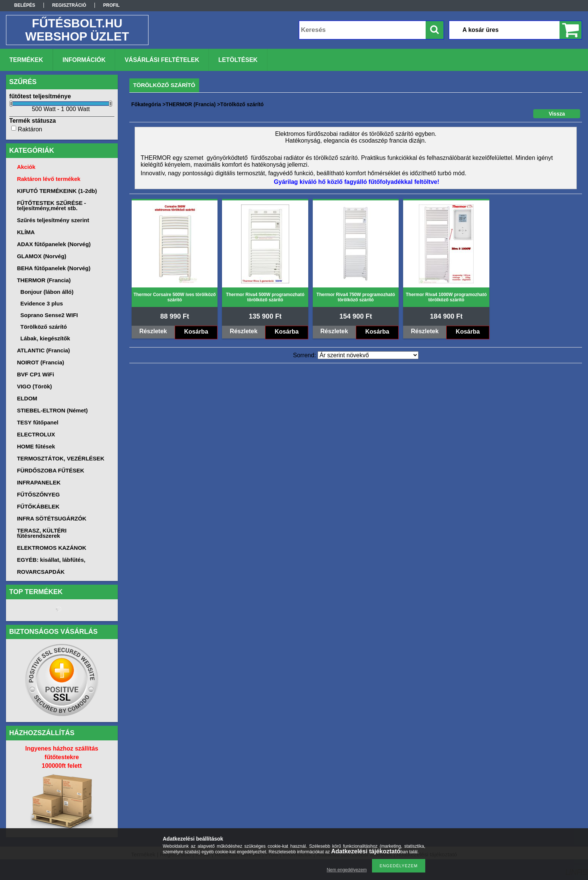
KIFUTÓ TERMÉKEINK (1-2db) (57, 191)
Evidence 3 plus (41, 303)
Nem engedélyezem (347, 870)
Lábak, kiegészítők (45, 338)
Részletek (153, 331)
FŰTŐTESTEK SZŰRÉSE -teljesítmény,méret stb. (51, 205)
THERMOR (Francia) (190, 104)
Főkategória (146, 104)
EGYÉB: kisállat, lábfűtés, (51, 560)
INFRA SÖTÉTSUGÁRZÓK (52, 518)
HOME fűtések (36, 446)
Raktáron (30, 129)
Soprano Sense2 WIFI (49, 315)
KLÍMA (26, 232)
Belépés (25, 5)
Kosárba (196, 332)
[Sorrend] (368, 355)
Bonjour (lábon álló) (47, 292)
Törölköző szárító (43, 327)
